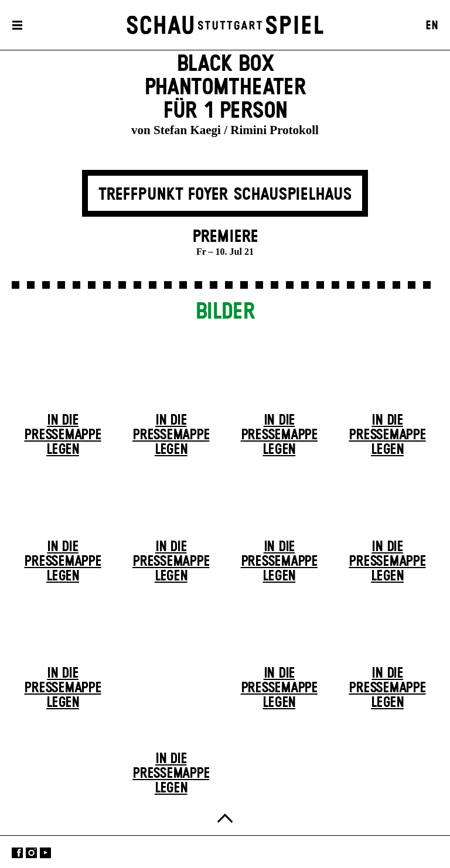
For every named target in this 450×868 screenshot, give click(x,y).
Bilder (225, 312)
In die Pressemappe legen (62, 435)
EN (432, 26)
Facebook (17, 853)
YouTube (45, 853)
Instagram (31, 853)
